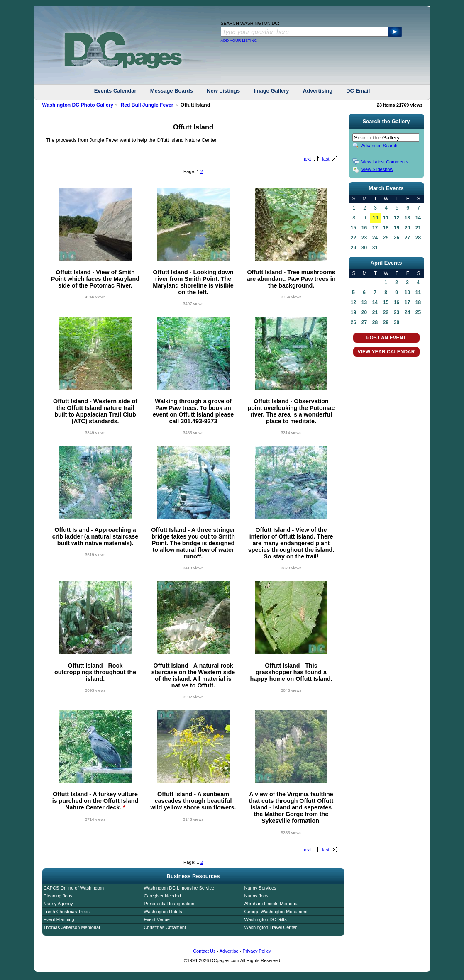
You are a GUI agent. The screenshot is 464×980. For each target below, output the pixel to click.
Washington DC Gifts (266, 919)
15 (353, 228)
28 (418, 238)
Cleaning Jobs (58, 896)
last (326, 159)
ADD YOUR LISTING (239, 41)
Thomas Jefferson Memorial (72, 927)
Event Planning (59, 919)
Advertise (229, 951)
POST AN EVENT (386, 338)
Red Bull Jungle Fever (147, 105)
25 (386, 238)
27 (407, 238)
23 (364, 238)
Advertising (318, 91)
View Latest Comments (385, 162)
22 (353, 238)
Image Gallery (271, 91)
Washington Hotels (163, 912)
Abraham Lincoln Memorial (272, 904)
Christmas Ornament (165, 927)
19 (397, 228)
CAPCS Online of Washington (74, 888)
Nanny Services (260, 888)
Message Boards (172, 91)
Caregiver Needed (162, 896)
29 (353, 248)
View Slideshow (377, 169)
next (307, 159)
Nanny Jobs (256, 896)
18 (386, 228)
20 (407, 228)
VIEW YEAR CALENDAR (386, 352)
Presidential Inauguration (169, 904)
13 (407, 218)
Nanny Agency (58, 904)
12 (397, 218)
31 (375, 248)
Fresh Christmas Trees (67, 912)
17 (375, 228)
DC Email (358, 91)
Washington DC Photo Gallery (78, 105)
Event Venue (157, 919)
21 (418, 228)
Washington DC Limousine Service (179, 888)
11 (386, 218)
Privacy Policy (256, 951)
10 (375, 218)
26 (397, 238)
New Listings (223, 91)
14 (418, 218)
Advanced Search (380, 146)
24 (375, 238)
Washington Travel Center (271, 927)
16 (364, 228)
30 (364, 248)
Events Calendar (115, 91)
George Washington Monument (276, 912)
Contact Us (204, 951)
